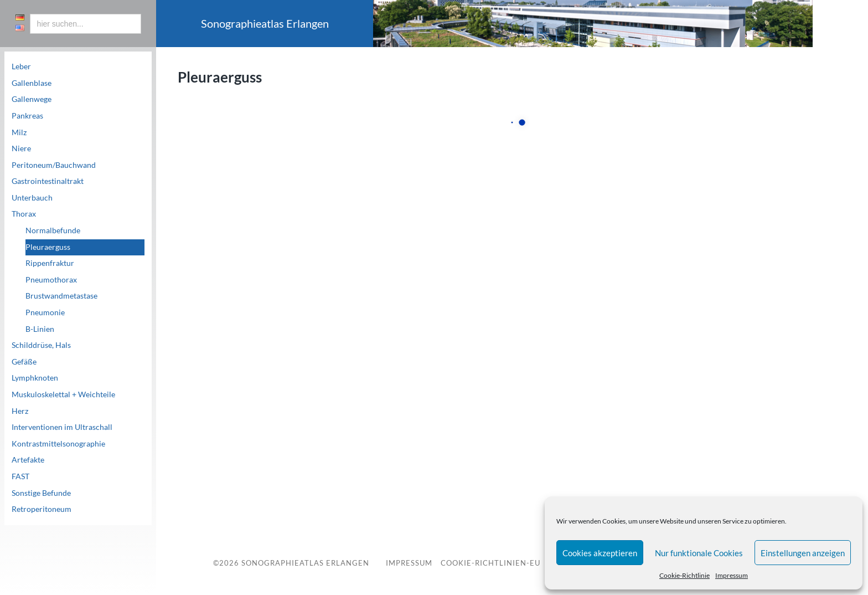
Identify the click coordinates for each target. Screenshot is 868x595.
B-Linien (40, 329)
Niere (21, 148)
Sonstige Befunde (41, 493)
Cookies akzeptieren (600, 553)
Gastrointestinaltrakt (48, 181)
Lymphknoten (35, 378)
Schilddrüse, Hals (41, 345)
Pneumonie (45, 312)
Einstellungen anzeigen (803, 553)
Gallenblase (32, 83)
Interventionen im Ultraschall (62, 427)
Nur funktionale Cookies (699, 553)
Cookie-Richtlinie (684, 575)
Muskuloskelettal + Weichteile (63, 394)
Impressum (732, 575)
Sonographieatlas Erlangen (305, 563)
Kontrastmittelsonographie (58, 444)
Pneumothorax (51, 280)
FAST (20, 476)
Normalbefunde (53, 230)
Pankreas (27, 116)
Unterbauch (32, 198)
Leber (21, 66)
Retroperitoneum (42, 509)
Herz (20, 411)
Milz (19, 132)
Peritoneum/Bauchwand (54, 165)
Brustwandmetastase (61, 296)
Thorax (24, 214)
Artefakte (28, 460)
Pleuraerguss (48, 247)
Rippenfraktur (50, 263)
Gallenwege (32, 99)
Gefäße (24, 362)
